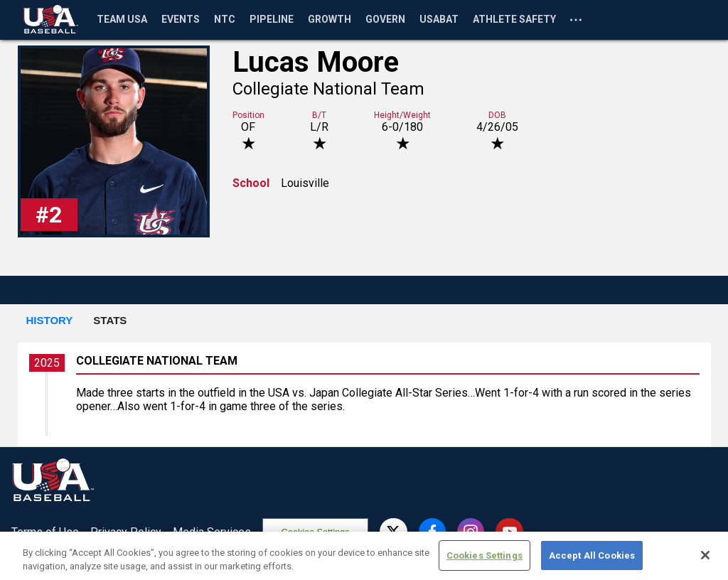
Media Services (212, 532)
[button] (50, 321)
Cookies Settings (316, 532)
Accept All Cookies (592, 561)
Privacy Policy (126, 532)
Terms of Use (45, 532)
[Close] (705, 561)
